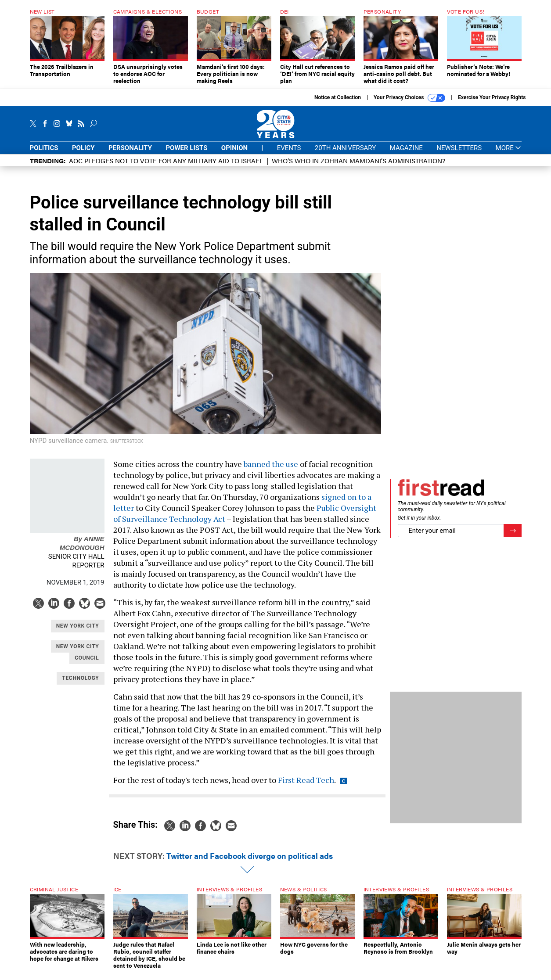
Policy (83, 154)
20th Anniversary (345, 154)
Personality (130, 154)
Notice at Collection (338, 104)
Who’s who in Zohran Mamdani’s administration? (358, 167)
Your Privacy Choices (409, 104)
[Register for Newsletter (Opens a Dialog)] (513, 537)
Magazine (406, 154)
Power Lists (186, 154)
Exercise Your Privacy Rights (492, 104)
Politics (44, 154)
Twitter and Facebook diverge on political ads (250, 862)
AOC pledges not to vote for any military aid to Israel (166, 167)
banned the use (271, 470)
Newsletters (459, 154)
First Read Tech (306, 786)
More (509, 155)
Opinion (234, 154)
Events (289, 154)
